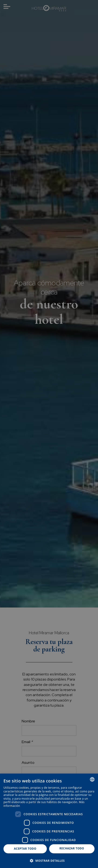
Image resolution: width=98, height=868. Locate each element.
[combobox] (92, 779)
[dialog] (49, 821)
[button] (49, 860)
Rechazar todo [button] (72, 848)
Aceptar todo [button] (25, 849)
